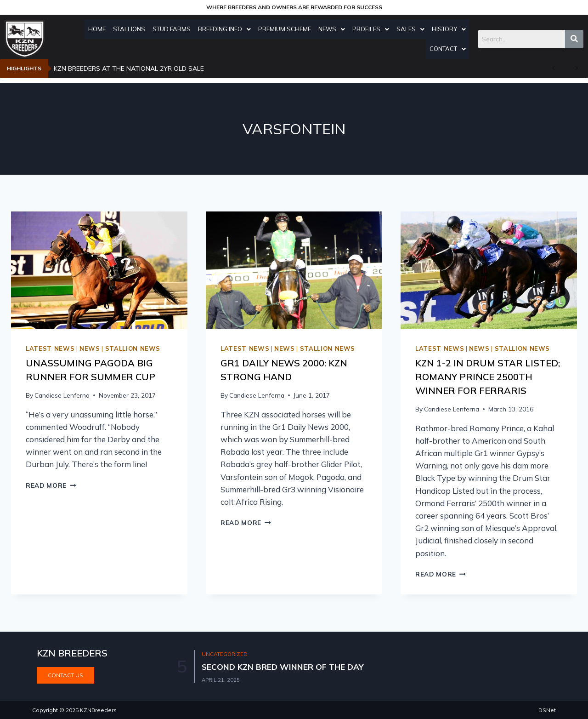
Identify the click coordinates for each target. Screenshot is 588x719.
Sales (413, 29)
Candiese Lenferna (62, 395)
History (451, 29)
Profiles (373, 29)
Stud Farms (174, 29)
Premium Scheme (287, 29)
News (334, 29)
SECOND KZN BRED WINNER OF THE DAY (285, 667)
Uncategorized (226, 654)
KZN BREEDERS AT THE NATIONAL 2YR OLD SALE (129, 68)
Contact (450, 49)
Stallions (131, 29)
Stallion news (133, 348)
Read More (51, 485)
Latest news (50, 348)
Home (99, 29)
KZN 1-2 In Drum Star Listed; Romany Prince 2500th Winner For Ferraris (488, 377)
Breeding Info (227, 29)
